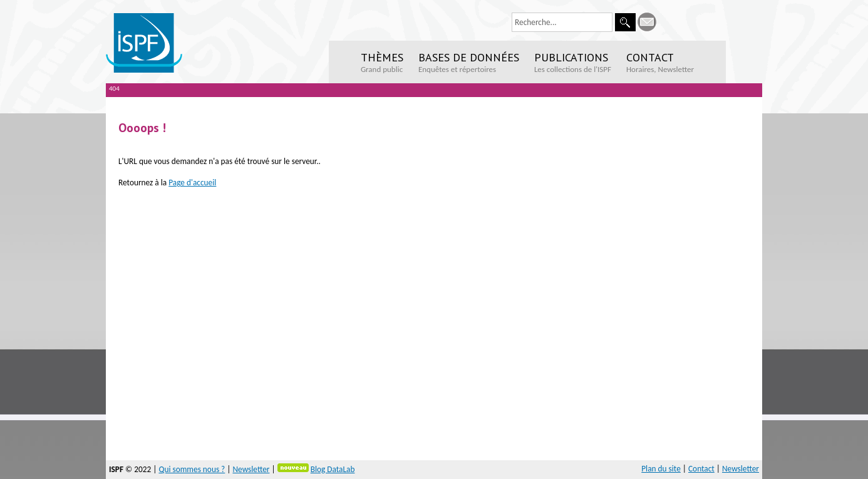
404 (114, 89)
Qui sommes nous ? (192, 469)
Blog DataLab (333, 469)
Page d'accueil (192, 183)
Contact (701, 469)
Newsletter (251, 469)
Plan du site (661, 469)
